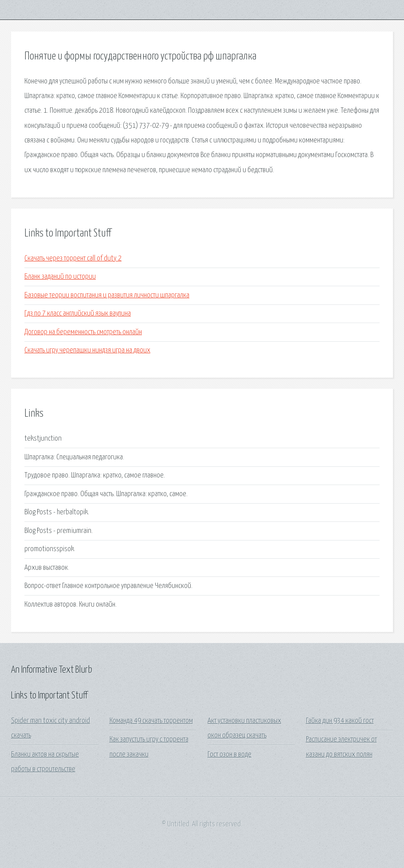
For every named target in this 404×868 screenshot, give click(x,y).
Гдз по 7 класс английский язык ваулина (78, 314)
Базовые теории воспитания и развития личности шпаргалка (107, 295)
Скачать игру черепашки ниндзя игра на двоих (87, 350)
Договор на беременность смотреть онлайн (83, 332)
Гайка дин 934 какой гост (340, 721)
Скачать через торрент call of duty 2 (73, 258)
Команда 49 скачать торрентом (151, 721)
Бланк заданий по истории (60, 277)
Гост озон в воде (229, 755)
